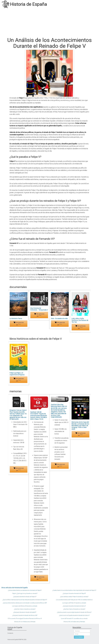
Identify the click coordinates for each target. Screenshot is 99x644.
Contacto (10, 633)
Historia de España (29, 4)
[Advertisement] (50, 22)
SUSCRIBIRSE (79, 637)
